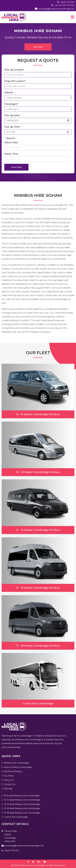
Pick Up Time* (12, 127)
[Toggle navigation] (73, 17)
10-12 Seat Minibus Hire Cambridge (22, 800)
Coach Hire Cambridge (16, 817)
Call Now (38, 47)
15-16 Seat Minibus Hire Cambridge (22, 808)
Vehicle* (9, 93)
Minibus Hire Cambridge (16, 763)
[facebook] (30, 862)
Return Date (11, 142)
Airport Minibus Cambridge (18, 767)
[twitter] (35, 862)
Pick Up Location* (14, 70)
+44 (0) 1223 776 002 (64, 5)
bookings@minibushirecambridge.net (56, 9)
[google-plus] (40, 862)
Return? (11, 138)
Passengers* (11, 104)
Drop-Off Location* (15, 81)
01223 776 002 (67, 2)
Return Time (11, 154)
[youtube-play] (46, 862)
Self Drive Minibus (13, 771)
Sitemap (8, 788)
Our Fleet (9, 776)
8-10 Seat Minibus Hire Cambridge (22, 796)
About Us (9, 780)
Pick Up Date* (12, 115)
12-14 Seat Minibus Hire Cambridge (22, 804)
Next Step (16, 167)
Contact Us (9, 784)
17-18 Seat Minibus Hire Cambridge (22, 813)
